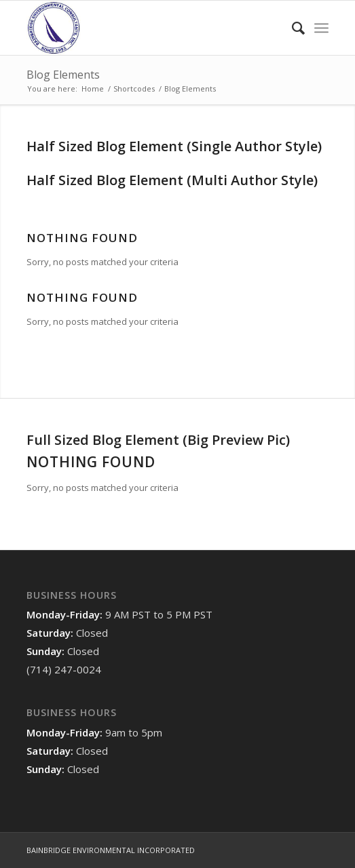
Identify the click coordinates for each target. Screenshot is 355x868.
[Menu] (321, 28)
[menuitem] (292, 28)
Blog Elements (63, 75)
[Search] (292, 28)
